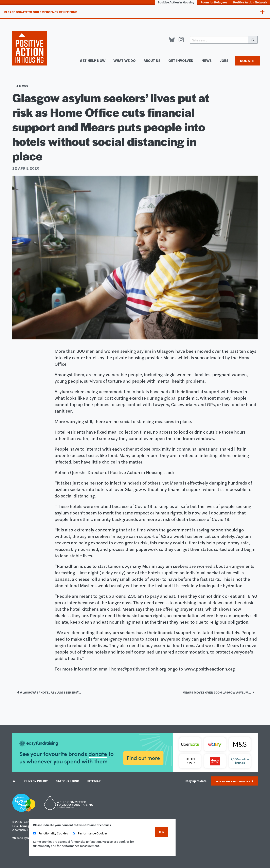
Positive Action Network (250, 2)
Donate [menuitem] (247, 61)
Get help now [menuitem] (93, 60)
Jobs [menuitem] (224, 60)
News (22, 86)
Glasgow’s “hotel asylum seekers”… (49, 692)
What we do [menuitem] (124, 60)
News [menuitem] (206, 60)
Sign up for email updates (235, 781)
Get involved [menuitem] (181, 60)
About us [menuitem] (152, 60)
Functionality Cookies (51, 833)
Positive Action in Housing (176, 2)
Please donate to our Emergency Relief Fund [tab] (41, 12)
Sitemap (94, 781)
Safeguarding (68, 781)
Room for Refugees (214, 2)
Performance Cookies (90, 833)
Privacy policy (36, 781)
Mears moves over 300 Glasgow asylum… (218, 692)
